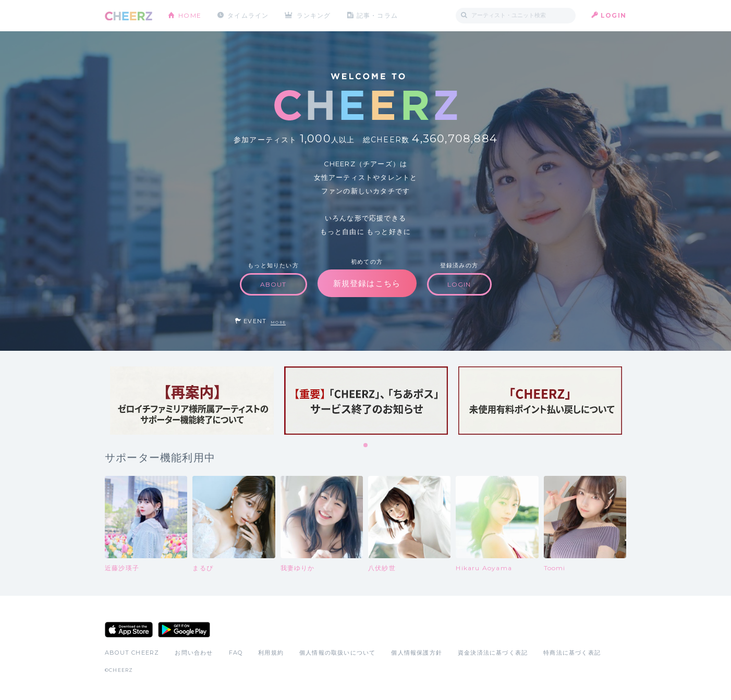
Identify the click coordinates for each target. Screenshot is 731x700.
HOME (190, 15)
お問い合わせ (194, 653)
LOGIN (613, 15)
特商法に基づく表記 (572, 653)
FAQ (236, 653)
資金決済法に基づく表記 (493, 653)
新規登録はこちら (367, 283)
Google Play (184, 630)
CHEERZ (129, 16)
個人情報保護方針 (417, 653)
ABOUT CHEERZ (132, 653)
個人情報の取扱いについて (337, 653)
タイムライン (248, 15)
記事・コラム (377, 15)
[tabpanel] (192, 401)
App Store (129, 630)
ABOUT (273, 284)
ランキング (314, 15)
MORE (278, 322)
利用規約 (271, 653)
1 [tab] (366, 446)
